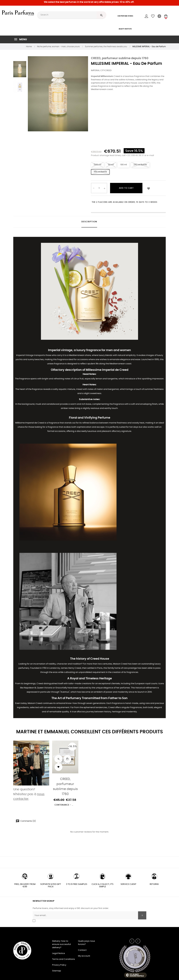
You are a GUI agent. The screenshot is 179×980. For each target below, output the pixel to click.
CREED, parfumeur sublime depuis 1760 (120, 58)
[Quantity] (99, 188)
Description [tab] (89, 222)
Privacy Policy (59, 965)
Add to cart (126, 188)
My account (84, 956)
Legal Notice (59, 953)
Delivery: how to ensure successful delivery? (61, 944)
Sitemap (57, 971)
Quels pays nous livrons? (87, 943)
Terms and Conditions (64, 959)
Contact (82, 950)
